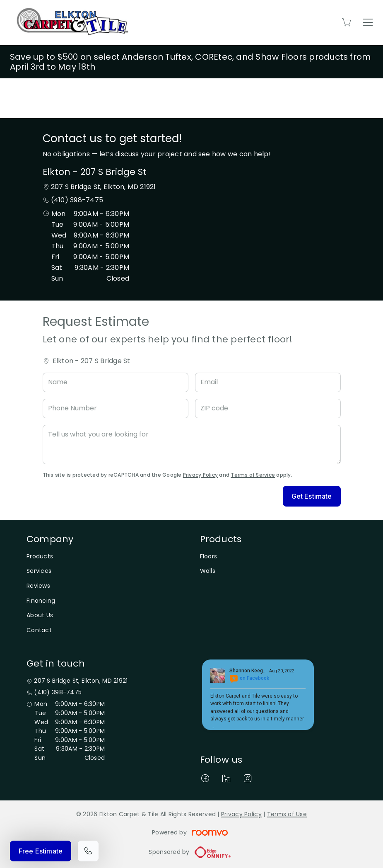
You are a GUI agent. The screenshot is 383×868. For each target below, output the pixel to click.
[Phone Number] (116, 409)
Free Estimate (41, 851)
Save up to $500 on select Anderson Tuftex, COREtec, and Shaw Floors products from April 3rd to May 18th (190, 62)
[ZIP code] (268, 409)
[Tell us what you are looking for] (192, 445)
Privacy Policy (200, 475)
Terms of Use (287, 814)
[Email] (268, 382)
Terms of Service (253, 475)
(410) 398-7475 (77, 200)
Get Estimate (312, 496)
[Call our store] (88, 851)
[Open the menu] (368, 22)
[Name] (116, 382)
